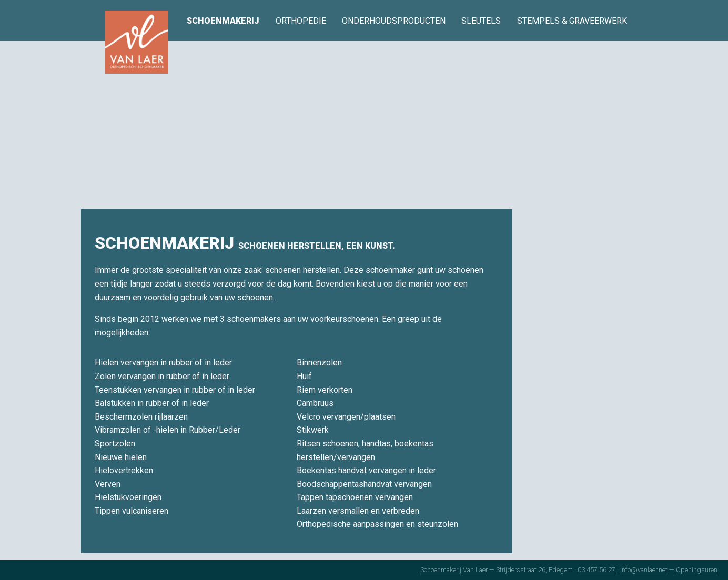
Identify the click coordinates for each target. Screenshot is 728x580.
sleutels (481, 21)
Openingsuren (697, 570)
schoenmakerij (223, 21)
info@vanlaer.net (644, 570)
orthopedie (301, 21)
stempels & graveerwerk (572, 21)
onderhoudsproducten (394, 21)
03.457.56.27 (596, 570)
